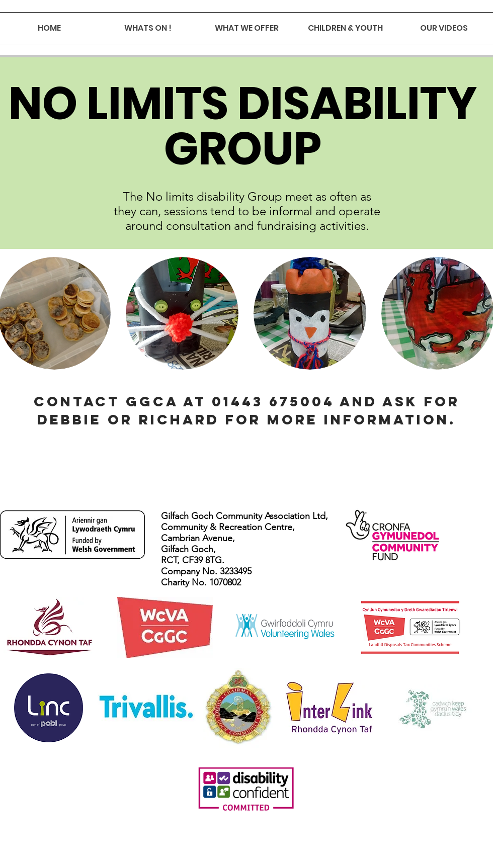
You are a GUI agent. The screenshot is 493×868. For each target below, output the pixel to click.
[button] (182, 313)
